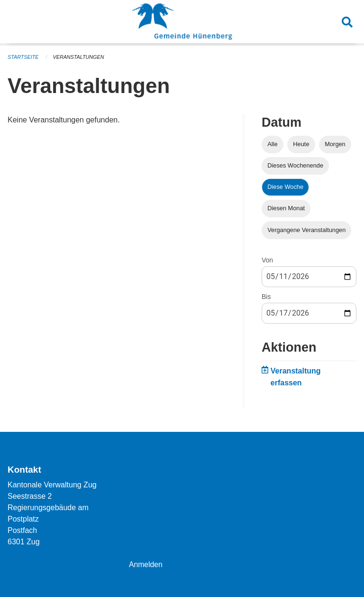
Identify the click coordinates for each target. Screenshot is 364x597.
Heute (301, 144)
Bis (266, 297)
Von (267, 260)
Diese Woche (285, 187)
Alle (272, 144)
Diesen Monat (286, 208)
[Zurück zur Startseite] (182, 23)
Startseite (23, 57)
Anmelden (146, 564)
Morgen (335, 144)
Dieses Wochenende (295, 165)
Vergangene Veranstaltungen (306, 230)
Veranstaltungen (80, 57)
